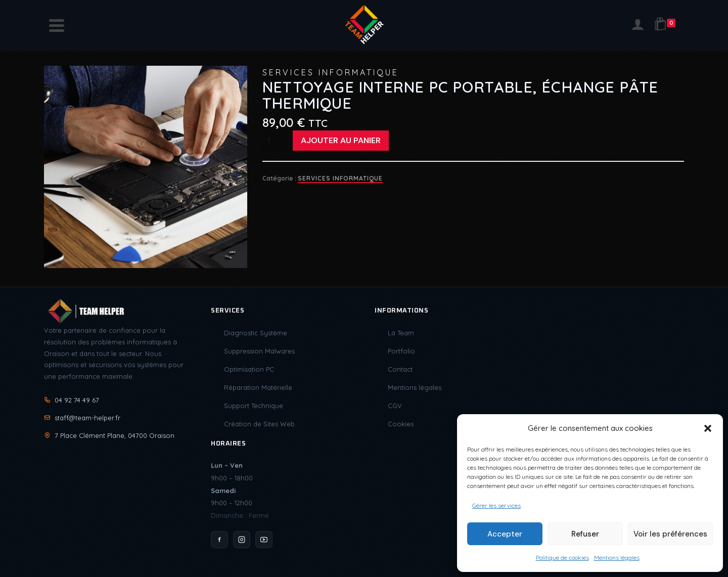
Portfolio (401, 351)
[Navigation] (57, 25)
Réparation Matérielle (258, 387)
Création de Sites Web (259, 424)
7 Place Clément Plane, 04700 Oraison (109, 435)
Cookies (401, 424)
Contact (400, 369)
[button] (708, 428)
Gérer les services (496, 505)
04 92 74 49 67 (72, 400)
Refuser (585, 534)
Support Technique (254, 406)
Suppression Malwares (259, 351)
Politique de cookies (562, 558)
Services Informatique (340, 178)
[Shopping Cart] (667, 25)
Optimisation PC (249, 369)
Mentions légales (617, 558)
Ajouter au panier (341, 140)
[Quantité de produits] (275, 141)
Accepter (505, 534)
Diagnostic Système (256, 333)
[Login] (638, 25)
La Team (401, 333)
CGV (395, 406)
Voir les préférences (670, 534)
